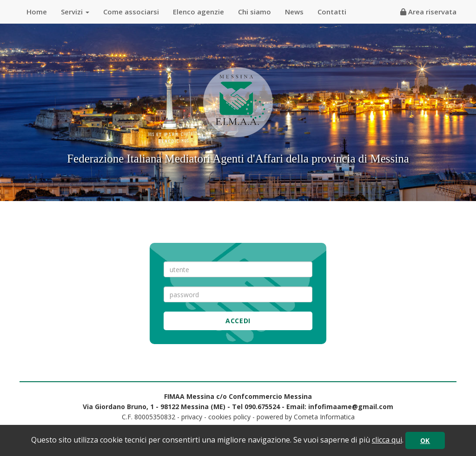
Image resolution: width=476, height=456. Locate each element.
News (294, 12)
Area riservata (428, 12)
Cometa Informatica (324, 417)
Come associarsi (131, 12)
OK (425, 440)
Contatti (332, 12)
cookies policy (229, 417)
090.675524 (262, 407)
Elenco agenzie (198, 12)
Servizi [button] (75, 12)
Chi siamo (255, 12)
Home (37, 12)
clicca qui (387, 440)
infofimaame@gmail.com (351, 407)
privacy (192, 417)
